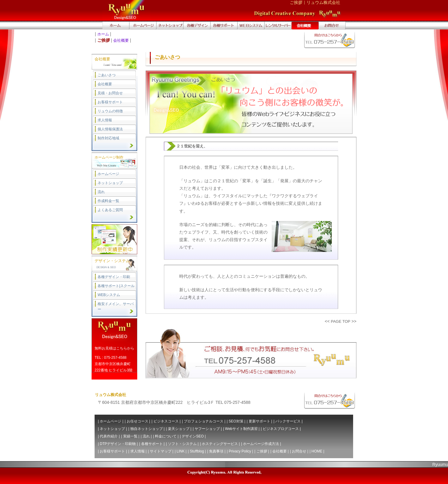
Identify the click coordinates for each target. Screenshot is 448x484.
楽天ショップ (179, 429)
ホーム (103, 34)
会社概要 (121, 40)
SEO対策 (236, 421)
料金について (166, 436)
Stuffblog (197, 451)
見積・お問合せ (110, 93)
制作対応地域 (108, 138)
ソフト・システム (182, 444)
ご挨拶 (262, 451)
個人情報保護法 (110, 129)
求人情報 (105, 120)
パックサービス (288, 421)
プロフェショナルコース (204, 421)
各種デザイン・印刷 (114, 277)
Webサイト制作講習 (241, 429)
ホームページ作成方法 (261, 444)
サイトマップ (161, 451)
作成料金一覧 (108, 201)
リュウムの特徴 (110, 111)
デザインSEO (193, 436)
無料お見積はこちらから (114, 348)
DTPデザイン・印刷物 (118, 444)
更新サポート (259, 421)
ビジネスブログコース (281, 429)
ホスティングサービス (220, 444)
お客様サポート (110, 102)
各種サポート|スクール (116, 286)
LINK (181, 451)
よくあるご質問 (110, 210)
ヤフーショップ (207, 429)
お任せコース (138, 421)
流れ (101, 192)
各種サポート (152, 444)
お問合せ (299, 451)
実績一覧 (130, 436)
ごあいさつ (107, 75)
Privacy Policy (240, 451)
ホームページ (108, 174)
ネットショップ (110, 183)
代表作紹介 (109, 436)
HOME (317, 451)
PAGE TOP (341, 321)
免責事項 (216, 451)
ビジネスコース (166, 421)
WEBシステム (109, 295)
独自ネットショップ (147, 429)
